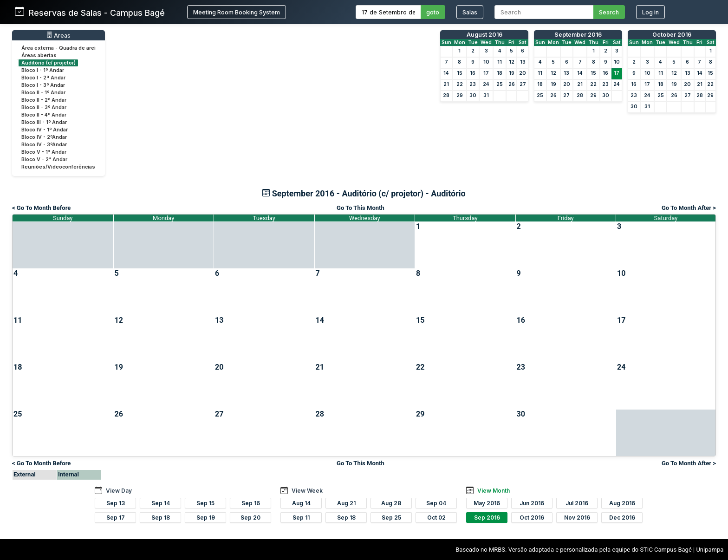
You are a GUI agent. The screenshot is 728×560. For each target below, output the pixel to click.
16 (473, 73)
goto (433, 12)
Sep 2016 (487, 518)
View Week (307, 491)
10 (486, 62)
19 (512, 73)
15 (460, 73)
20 (523, 73)
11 (500, 62)
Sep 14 (161, 503)
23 (473, 84)
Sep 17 (116, 518)
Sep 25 (391, 518)
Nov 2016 (577, 518)
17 (486, 73)
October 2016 (672, 35)
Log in (650, 12)
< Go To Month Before (41, 208)
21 (446, 84)
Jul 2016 (577, 503)
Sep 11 (301, 518)
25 (500, 84)
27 (523, 84)
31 (486, 95)
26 (512, 84)
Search (609, 12)
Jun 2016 (532, 503)
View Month (494, 491)
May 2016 (487, 503)
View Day (119, 491)
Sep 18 (161, 518)
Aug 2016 (622, 503)
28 (446, 95)
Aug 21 (346, 503)
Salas (470, 12)
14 (446, 73)
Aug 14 (301, 503)
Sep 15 (205, 503)
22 (460, 84)
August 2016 (484, 35)
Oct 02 (436, 518)
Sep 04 (436, 503)
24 (486, 84)
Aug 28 (391, 503)
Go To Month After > (689, 208)
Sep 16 (251, 503)
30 (473, 95)
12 (512, 62)
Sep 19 (206, 518)
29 (460, 95)
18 (500, 73)
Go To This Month (361, 208)
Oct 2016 (532, 518)
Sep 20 (250, 518)
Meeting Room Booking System (237, 12)
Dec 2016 (622, 518)
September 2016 (578, 35)
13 (523, 62)
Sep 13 (116, 503)
